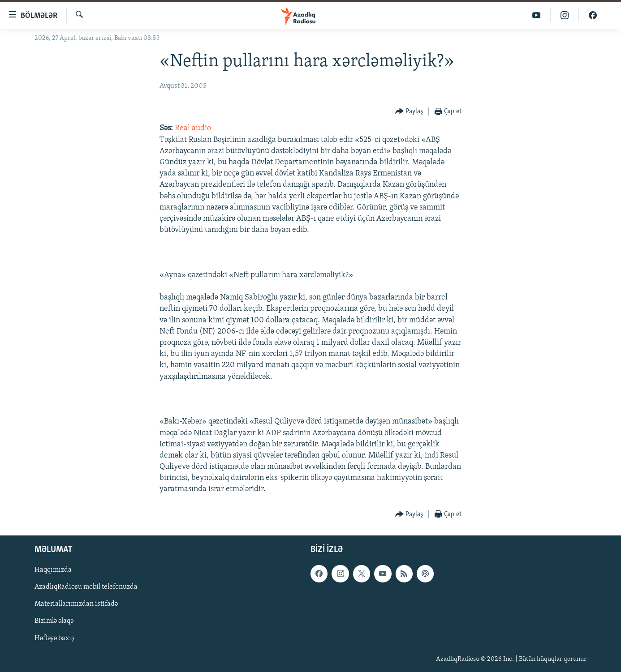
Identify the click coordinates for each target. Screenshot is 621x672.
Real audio (193, 128)
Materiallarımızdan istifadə (76, 604)
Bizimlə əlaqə (54, 621)
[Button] (409, 112)
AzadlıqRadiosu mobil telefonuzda (86, 587)
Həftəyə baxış (54, 638)
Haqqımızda (53, 570)
